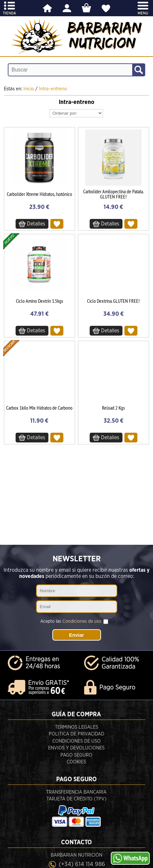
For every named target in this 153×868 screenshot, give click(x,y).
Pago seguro (76, 755)
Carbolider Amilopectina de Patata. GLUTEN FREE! (113, 194)
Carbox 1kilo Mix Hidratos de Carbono (39, 408)
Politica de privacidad (76, 734)
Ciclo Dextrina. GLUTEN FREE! (113, 301)
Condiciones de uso (82, 621)
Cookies (76, 762)
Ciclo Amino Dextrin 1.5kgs (39, 301)
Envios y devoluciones (76, 748)
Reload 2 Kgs (113, 408)
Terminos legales (76, 727)
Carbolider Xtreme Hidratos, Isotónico (39, 194)
